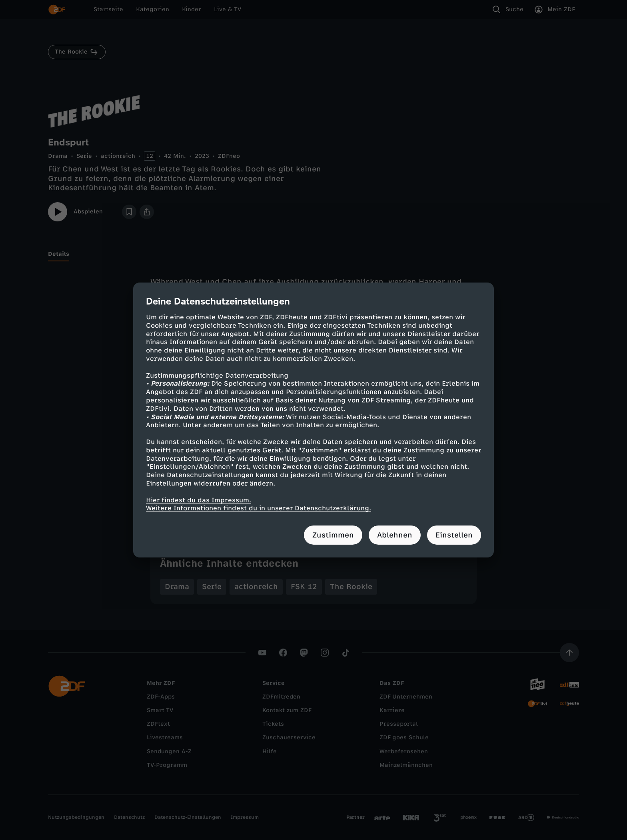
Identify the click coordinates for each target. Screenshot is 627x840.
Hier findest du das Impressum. (199, 500)
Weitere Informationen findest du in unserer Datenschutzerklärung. (259, 508)
